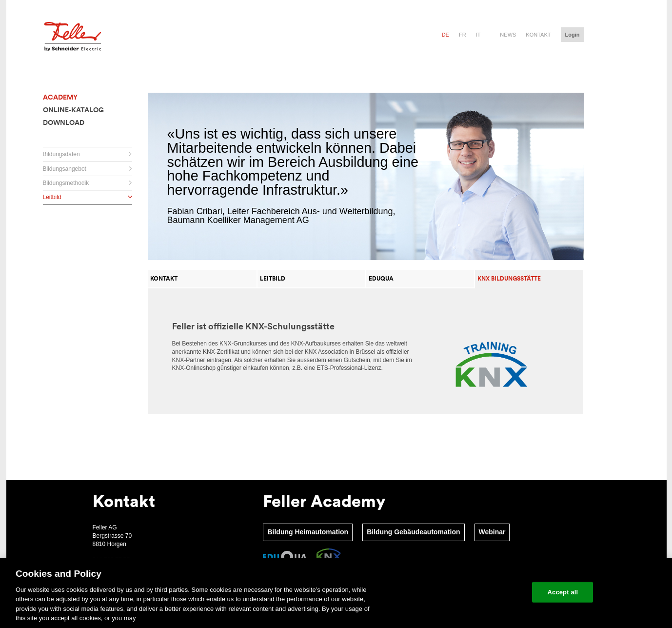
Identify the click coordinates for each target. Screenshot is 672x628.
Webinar (492, 532)
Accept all (563, 592)
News (508, 35)
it (478, 35)
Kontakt (538, 35)
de (445, 35)
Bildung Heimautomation (308, 532)
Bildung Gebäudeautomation (413, 532)
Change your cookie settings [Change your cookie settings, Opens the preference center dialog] (480, 592)
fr (463, 35)
